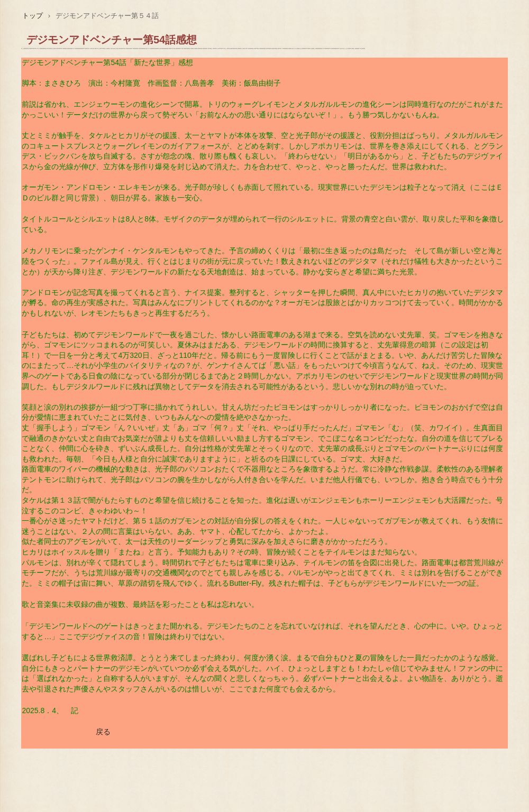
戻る (103, 732)
